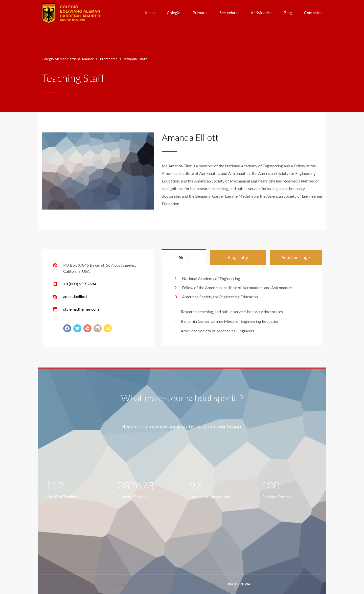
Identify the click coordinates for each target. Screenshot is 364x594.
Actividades (261, 13)
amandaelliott (75, 296)
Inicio (150, 13)
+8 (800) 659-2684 (80, 284)
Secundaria (229, 13)
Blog (288, 13)
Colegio (174, 13)
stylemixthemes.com (81, 309)
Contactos (313, 13)
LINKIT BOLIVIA (238, 584)
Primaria (200, 13)
